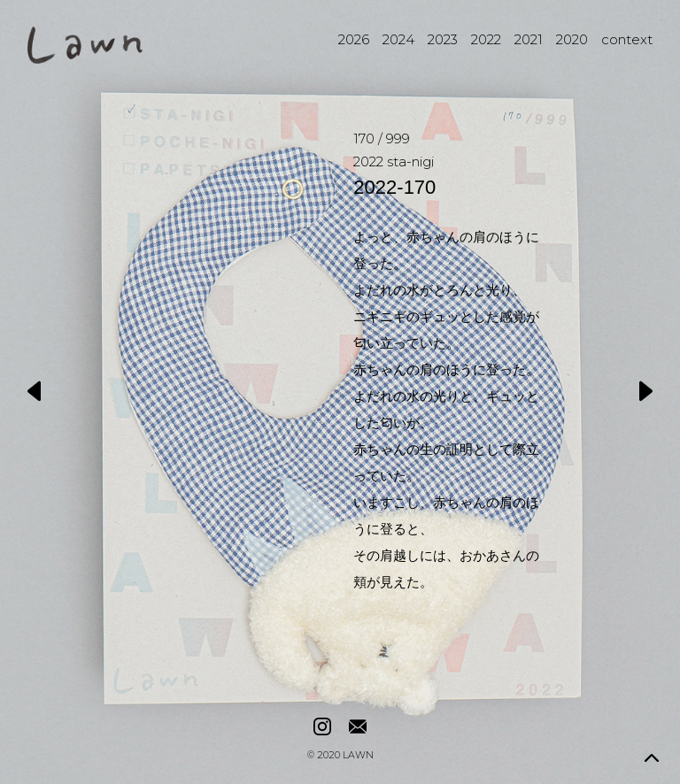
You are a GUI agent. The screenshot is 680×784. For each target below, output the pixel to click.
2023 (443, 39)
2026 (354, 39)
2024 (398, 39)
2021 (529, 39)
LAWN (358, 756)
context (627, 39)
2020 (572, 39)
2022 (486, 39)
